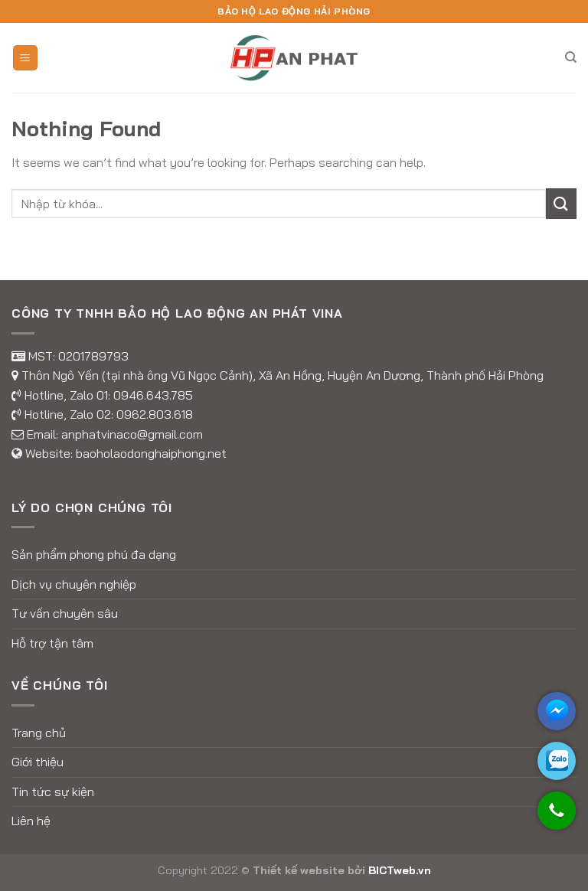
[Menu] (26, 58)
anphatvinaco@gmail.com (132, 434)
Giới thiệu (38, 762)
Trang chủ (39, 733)
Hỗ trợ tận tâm (52, 643)
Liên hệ (31, 821)
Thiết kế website (299, 870)
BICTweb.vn (400, 870)
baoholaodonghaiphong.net (151, 453)
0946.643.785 (153, 395)
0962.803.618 (155, 414)
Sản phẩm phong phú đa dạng (94, 554)
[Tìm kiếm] (571, 57)
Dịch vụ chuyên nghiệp (74, 584)
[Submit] (561, 203)
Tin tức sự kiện (53, 791)
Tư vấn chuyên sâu (65, 613)
